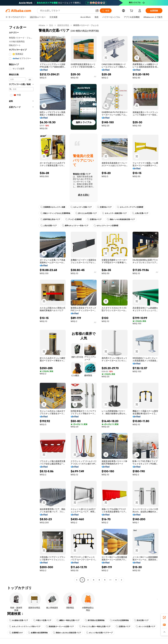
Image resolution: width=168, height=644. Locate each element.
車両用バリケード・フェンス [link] (86, 25)
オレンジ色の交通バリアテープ (99, 633)
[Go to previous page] (77, 580)
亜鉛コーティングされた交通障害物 (55, 213)
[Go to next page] (122, 580)
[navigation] (21, 303)
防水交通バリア (141, 620)
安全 (51, 25)
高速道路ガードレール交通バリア (60, 627)
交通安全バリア (104, 207)
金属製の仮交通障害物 (38, 633)
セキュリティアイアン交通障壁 (130, 207)
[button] (97, 11)
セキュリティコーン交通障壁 (106, 226)
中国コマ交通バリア (42, 620)
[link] (164, 617)
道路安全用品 (63, 25)
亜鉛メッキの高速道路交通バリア (121, 219)
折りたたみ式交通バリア (86, 213)
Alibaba (42, 25)
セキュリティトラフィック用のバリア (25, 627)
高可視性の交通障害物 (95, 620)
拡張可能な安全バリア (50, 219)
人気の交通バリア (140, 213)
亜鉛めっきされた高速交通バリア (67, 633)
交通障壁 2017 (16, 633)
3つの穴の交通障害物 (119, 620)
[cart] (132, 11)
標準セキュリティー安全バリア (75, 226)
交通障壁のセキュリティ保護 (53, 207)
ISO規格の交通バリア (19, 620)
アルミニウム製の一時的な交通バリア (95, 627)
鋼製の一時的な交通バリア (68, 620)
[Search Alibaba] (67, 11)
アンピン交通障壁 (73, 219)
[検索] (106, 11)
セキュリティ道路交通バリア (114, 213)
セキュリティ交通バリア (81, 207)
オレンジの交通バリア (145, 627)
